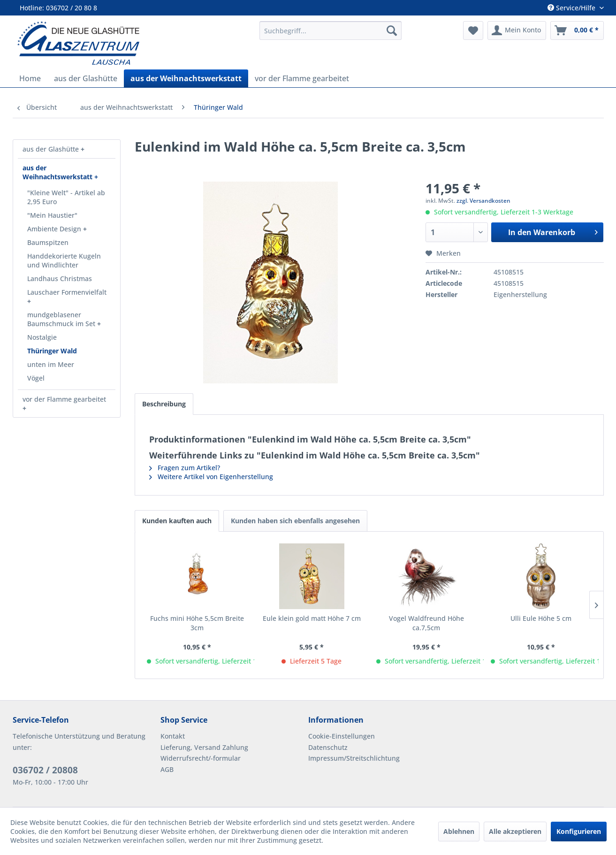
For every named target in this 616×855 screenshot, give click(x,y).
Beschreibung (164, 404)
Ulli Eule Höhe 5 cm (541, 618)
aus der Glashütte (52, 149)
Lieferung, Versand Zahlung (204, 747)
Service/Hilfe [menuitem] (572, 8)
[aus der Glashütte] (86, 78)
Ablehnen (459, 831)
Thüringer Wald (52, 351)
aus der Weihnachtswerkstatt (58, 172)
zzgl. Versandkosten (483, 201)
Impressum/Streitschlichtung (354, 758)
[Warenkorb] (577, 31)
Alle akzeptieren (515, 831)
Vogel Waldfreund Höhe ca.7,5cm (426, 623)
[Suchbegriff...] (330, 31)
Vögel (36, 378)
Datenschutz (328, 747)
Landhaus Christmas (60, 279)
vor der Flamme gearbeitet (64, 399)
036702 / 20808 (45, 770)
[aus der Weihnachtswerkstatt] (186, 78)
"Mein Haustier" (52, 215)
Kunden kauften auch (177, 521)
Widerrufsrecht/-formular (201, 758)
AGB (167, 769)
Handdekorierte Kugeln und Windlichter (64, 260)
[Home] (30, 78)
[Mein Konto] (517, 31)
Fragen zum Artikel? (185, 468)
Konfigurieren (579, 831)
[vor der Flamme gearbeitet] (302, 78)
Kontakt (173, 736)
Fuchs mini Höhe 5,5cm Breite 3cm (197, 623)
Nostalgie (42, 337)
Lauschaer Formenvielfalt (67, 292)
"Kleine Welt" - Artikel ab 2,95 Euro (66, 197)
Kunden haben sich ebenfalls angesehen (295, 521)
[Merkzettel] (473, 31)
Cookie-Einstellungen (342, 736)
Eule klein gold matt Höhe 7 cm (312, 618)
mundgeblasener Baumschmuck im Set (62, 319)
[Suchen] (392, 31)
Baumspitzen (48, 242)
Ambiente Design (55, 229)
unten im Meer (51, 364)
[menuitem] (330, 31)
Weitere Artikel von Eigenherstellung (211, 477)
